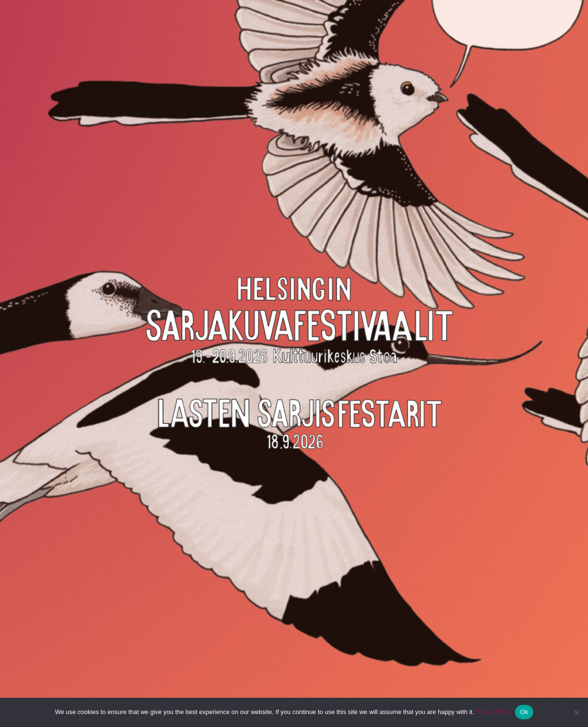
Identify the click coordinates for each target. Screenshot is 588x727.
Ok (524, 712)
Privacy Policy (493, 712)
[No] (576, 712)
